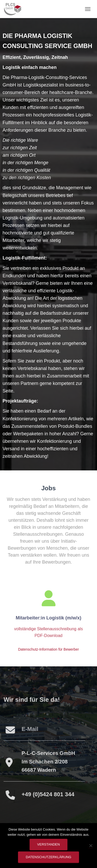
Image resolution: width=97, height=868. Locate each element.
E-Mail (29, 729)
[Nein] (91, 846)
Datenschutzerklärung (48, 857)
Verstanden (49, 844)
